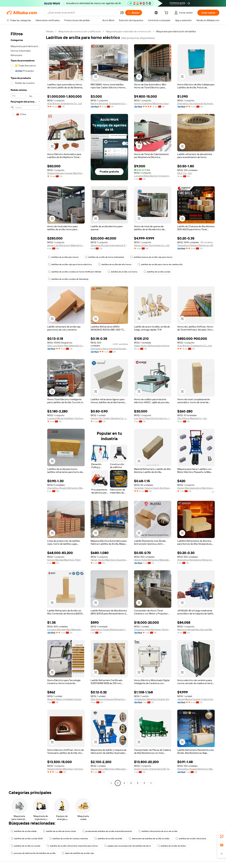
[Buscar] (134, 13)
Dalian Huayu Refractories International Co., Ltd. (153, 346)
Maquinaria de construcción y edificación (80, 31)
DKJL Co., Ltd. (185, 173)
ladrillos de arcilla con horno (122, 272)
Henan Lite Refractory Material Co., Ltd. (66, 245)
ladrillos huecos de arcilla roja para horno (151, 257)
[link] (222, 836)
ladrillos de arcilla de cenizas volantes (69, 839)
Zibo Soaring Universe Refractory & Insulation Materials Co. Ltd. (109, 699)
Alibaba (50, 31)
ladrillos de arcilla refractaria (191, 839)
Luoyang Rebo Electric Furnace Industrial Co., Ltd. (153, 176)
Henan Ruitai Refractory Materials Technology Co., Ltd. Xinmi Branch (153, 560)
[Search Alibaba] (82, 13)
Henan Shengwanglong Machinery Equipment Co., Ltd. (196, 488)
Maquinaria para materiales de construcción (129, 31)
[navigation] (25, 408)
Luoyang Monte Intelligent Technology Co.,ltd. (66, 418)
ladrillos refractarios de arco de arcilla (158, 831)
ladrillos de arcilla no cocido (26, 846)
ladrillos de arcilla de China (172, 846)
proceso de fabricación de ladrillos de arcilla (33, 853)
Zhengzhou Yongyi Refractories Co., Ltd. (109, 630)
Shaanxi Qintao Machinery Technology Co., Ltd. (66, 769)
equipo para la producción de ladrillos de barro (128, 846)
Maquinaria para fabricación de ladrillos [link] (176, 31)
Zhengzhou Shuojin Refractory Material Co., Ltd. (66, 488)
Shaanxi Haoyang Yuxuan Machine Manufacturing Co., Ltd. (66, 173)
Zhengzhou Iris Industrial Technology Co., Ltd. (196, 103)
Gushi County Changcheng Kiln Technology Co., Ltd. (153, 769)
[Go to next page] (151, 783)
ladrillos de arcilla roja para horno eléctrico (70, 264)
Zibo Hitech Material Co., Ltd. (192, 418)
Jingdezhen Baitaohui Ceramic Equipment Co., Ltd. (153, 699)
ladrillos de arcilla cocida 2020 (27, 839)
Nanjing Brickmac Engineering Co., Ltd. (109, 103)
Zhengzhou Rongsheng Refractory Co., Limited (196, 560)
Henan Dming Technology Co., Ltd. (152, 245)
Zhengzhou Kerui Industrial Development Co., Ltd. (109, 349)
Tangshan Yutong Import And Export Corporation (153, 488)
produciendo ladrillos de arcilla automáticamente (107, 831)
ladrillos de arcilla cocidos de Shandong (68, 279)
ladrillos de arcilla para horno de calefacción (160, 264)
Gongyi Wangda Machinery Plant (64, 560)
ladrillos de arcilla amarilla (108, 839)
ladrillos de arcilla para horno (63, 257)
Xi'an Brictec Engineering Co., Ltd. (65, 103)
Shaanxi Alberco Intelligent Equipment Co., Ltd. (66, 699)
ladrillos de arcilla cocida (157, 272)
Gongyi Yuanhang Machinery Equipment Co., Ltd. (153, 103)
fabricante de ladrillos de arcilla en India (149, 839)
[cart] (167, 13)
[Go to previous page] (111, 783)
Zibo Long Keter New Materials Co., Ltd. (66, 346)
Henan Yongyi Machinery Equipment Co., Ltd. (109, 560)
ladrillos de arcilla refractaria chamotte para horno (72, 846)
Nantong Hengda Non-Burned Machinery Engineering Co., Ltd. (196, 630)
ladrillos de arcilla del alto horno (115, 264)
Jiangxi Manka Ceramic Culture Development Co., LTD (196, 699)
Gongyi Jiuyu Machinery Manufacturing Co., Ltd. (109, 769)
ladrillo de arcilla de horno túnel (59, 831)
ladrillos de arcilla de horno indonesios (105, 257)
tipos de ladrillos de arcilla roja (78, 853)
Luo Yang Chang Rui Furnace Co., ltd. (153, 418)
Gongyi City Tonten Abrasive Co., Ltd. (109, 418)
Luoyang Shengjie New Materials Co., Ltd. (66, 630)
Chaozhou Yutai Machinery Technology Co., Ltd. (153, 630)
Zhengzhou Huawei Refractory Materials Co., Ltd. (196, 769)
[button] (122, 13)
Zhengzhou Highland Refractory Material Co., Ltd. (196, 245)
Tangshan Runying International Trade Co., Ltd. (109, 245)
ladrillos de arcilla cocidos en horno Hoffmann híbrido (75, 272)
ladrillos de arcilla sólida (24, 831)
